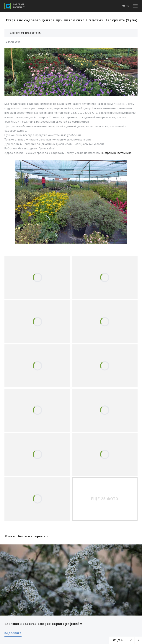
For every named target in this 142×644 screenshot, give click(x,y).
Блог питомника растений (26, 33)
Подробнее (13, 633)
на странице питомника (116, 153)
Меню (130, 6)
